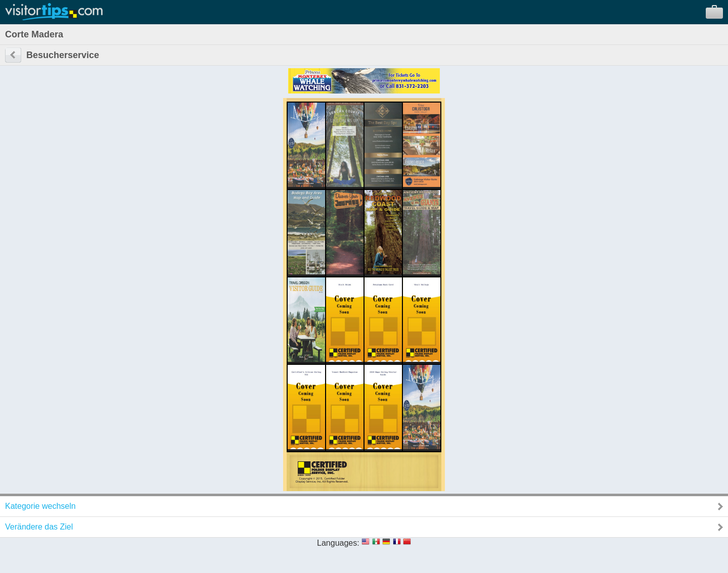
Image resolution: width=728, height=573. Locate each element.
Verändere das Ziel (39, 527)
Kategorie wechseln (40, 506)
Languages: (338, 543)
